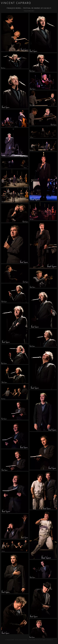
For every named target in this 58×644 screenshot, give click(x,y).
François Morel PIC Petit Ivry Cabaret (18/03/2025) (41, 640)
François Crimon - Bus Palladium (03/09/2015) (16, 640)
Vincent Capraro (16, 3)
